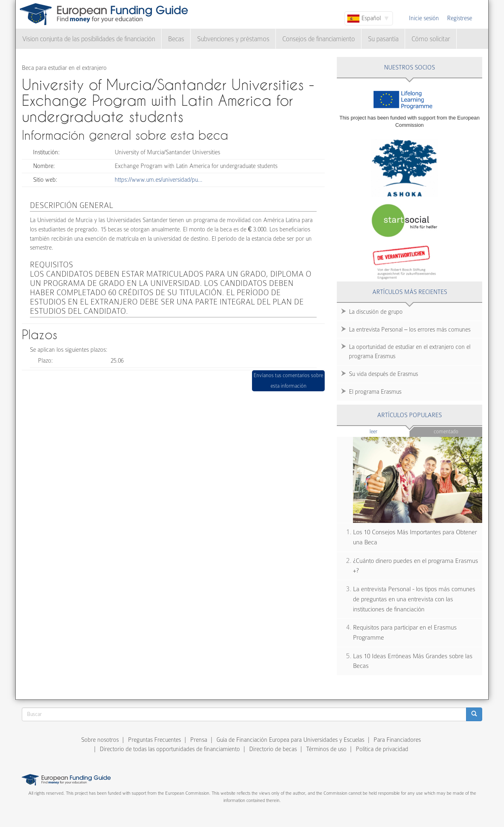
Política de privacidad (382, 749)
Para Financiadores (397, 740)
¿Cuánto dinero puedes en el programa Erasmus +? (416, 566)
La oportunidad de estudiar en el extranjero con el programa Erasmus (410, 352)
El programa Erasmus (375, 392)
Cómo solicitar (431, 39)
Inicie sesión (424, 18)
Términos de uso (326, 749)
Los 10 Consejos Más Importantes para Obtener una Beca (415, 537)
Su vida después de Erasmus (383, 374)
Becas (176, 39)
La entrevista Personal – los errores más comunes (410, 330)
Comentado (446, 431)
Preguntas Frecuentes (154, 740)
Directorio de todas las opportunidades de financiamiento (170, 749)
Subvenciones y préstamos (233, 39)
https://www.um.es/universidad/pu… (159, 180)
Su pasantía (383, 39)
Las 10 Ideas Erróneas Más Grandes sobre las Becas (413, 661)
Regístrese (460, 18)
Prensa (199, 740)
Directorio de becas (273, 749)
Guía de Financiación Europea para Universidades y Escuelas (290, 740)
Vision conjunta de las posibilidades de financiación (89, 39)
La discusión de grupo (376, 312)
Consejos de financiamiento (319, 39)
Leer (389, 431)
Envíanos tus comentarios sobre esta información (288, 381)
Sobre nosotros (100, 740)
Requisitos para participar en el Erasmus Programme (405, 633)
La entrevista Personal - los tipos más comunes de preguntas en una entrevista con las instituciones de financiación (414, 599)
